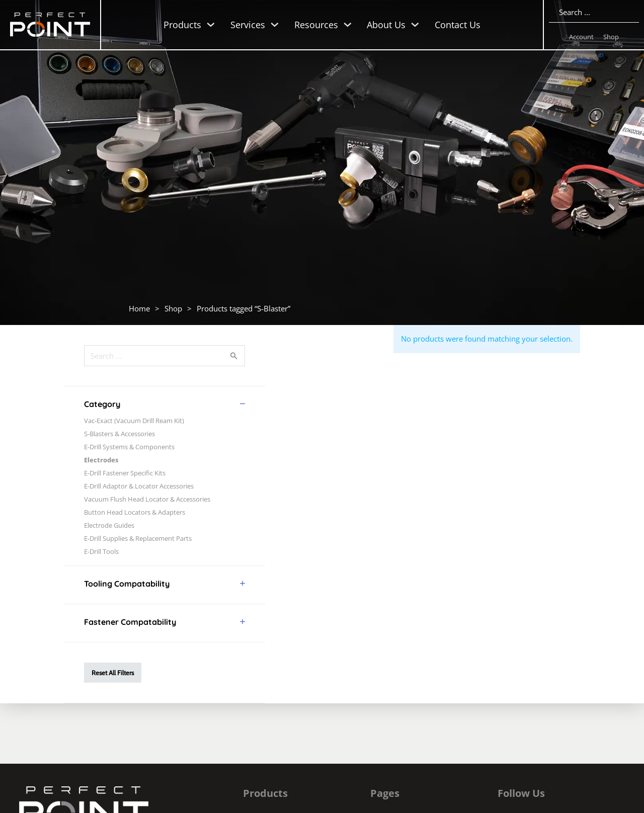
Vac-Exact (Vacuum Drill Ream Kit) (134, 421)
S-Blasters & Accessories (119, 434)
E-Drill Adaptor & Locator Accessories (139, 486)
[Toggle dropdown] (211, 25)
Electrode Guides (109, 525)
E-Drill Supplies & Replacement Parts (138, 538)
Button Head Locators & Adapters (135, 512)
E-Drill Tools (101, 551)
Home (139, 308)
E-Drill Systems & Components (129, 447)
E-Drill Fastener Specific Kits (125, 473)
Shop (611, 37)
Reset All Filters (113, 673)
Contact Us (458, 25)
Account (581, 37)
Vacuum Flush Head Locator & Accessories (147, 499)
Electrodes (101, 460)
